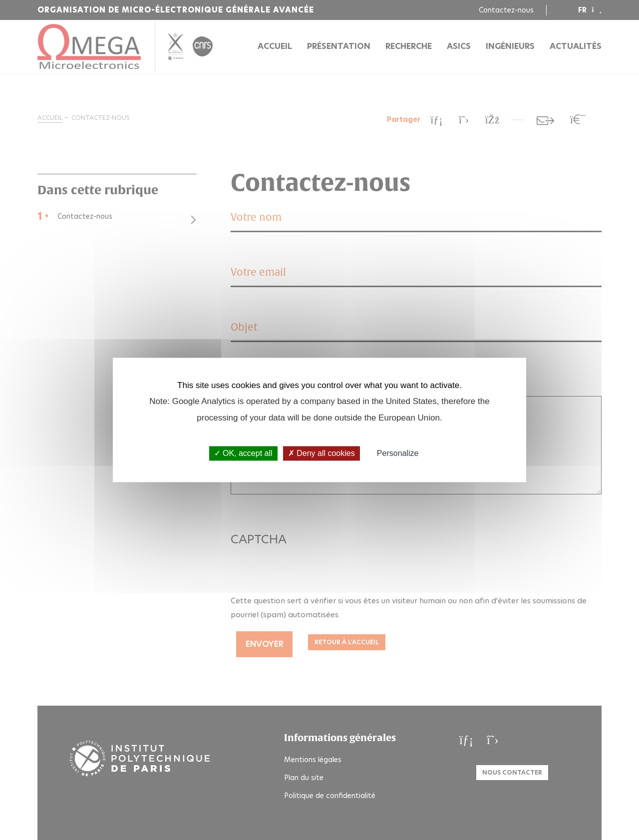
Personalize (398, 453)
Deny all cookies (321, 453)
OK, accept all (243, 453)
